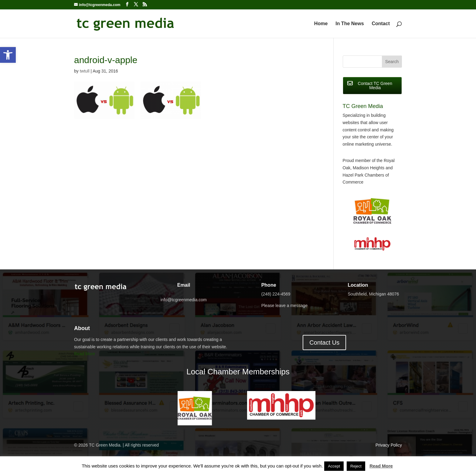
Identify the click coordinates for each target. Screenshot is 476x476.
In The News (350, 24)
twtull (85, 71)
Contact (381, 24)
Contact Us (324, 343)
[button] (8, 55)
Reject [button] (356, 466)
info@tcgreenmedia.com (184, 300)
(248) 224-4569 (276, 294)
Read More (85, 354)
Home (321, 24)
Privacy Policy (389, 445)
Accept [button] (334, 466)
